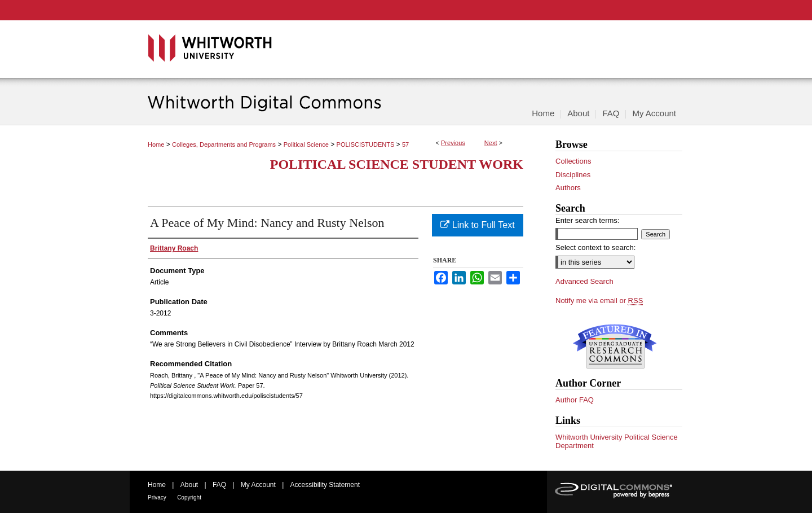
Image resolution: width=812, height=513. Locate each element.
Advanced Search (584, 281)
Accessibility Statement (325, 485)
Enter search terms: (587, 220)
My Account (258, 485)
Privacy (157, 497)
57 (405, 144)
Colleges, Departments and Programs (224, 144)
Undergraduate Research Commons (615, 347)
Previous (453, 143)
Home (156, 144)
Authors (568, 188)
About (189, 485)
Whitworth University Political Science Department (617, 442)
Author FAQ (575, 400)
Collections (573, 161)
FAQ (219, 485)
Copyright (189, 497)
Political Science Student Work (397, 164)
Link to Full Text (477, 225)
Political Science (306, 144)
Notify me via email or (599, 301)
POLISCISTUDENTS (366, 144)
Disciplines (573, 175)
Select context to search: (595, 247)
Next (491, 143)
